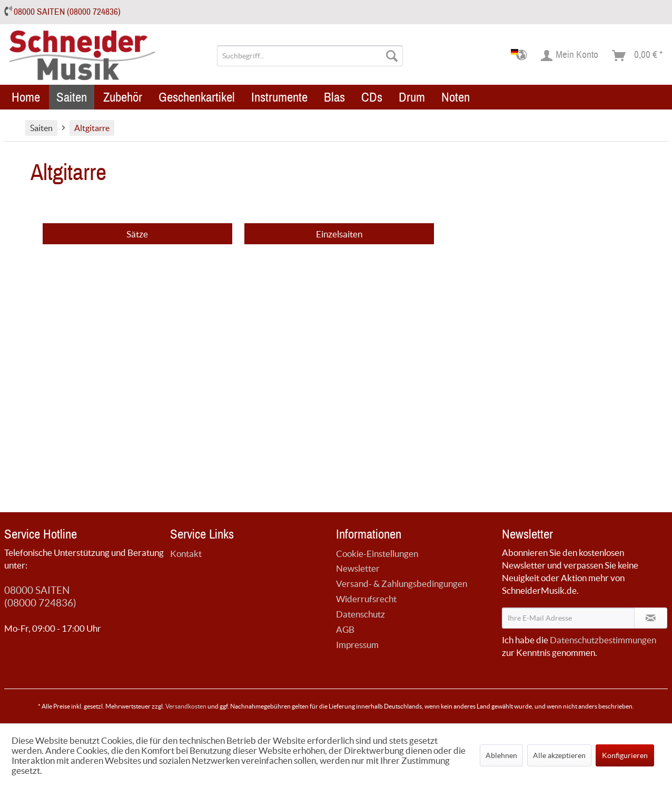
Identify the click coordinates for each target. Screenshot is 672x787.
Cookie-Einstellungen (377, 554)
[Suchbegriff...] (310, 56)
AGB (345, 629)
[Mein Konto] (570, 56)
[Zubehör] (123, 97)
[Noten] (456, 97)
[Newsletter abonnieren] (651, 618)
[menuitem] (310, 56)
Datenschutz (360, 614)
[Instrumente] (279, 97)
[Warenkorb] (638, 56)
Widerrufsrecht (366, 599)
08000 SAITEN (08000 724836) (67, 12)
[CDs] (372, 97)
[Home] (26, 97)
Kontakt (186, 554)
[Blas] (334, 97)
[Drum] (412, 97)
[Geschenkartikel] (197, 97)
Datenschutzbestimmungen (603, 640)
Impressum (357, 645)
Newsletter (358, 568)
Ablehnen (501, 755)
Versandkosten (186, 706)
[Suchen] (392, 56)
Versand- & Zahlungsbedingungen (402, 584)
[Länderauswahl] (522, 56)
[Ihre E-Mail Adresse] (568, 618)
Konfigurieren (625, 755)
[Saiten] (72, 97)
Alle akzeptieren (559, 755)
